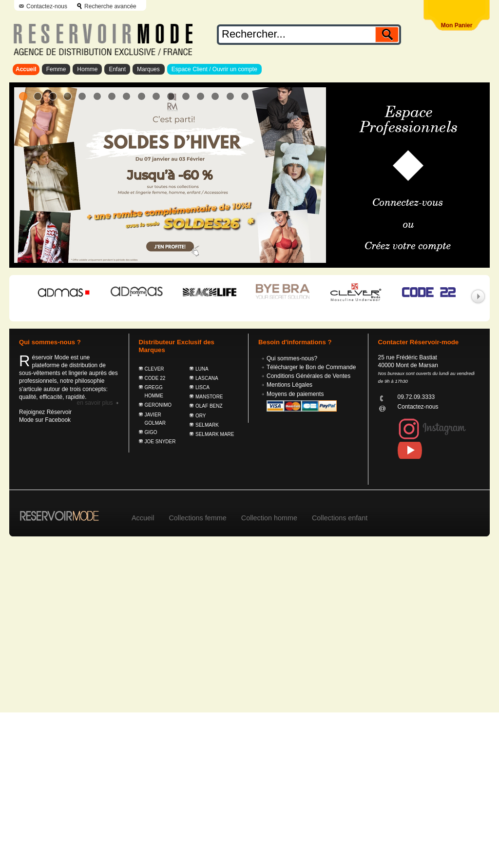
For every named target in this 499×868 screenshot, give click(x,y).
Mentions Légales (289, 385)
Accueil (26, 69)
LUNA (202, 369)
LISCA (202, 387)
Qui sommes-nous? (292, 358)
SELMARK (207, 425)
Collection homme (269, 518)
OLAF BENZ (209, 406)
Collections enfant (340, 518)
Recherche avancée (110, 6)
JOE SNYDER (160, 442)
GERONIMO (158, 405)
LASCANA (207, 378)
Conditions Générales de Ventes (308, 376)
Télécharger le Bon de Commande (311, 367)
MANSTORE (209, 397)
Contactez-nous (47, 6)
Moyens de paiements (295, 394)
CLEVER (154, 369)
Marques (149, 69)
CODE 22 (155, 378)
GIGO (151, 432)
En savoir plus (95, 403)
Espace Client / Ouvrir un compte (214, 69)
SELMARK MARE (215, 434)
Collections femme (197, 518)
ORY (201, 416)
